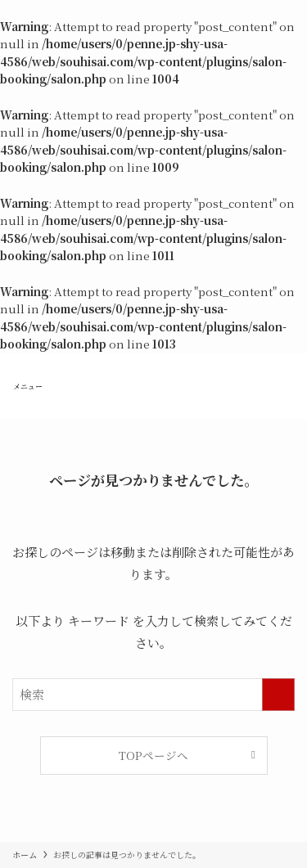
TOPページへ (153, 755)
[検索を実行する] (278, 695)
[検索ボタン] (279, 386)
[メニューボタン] (28, 386)
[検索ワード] (153, 695)
